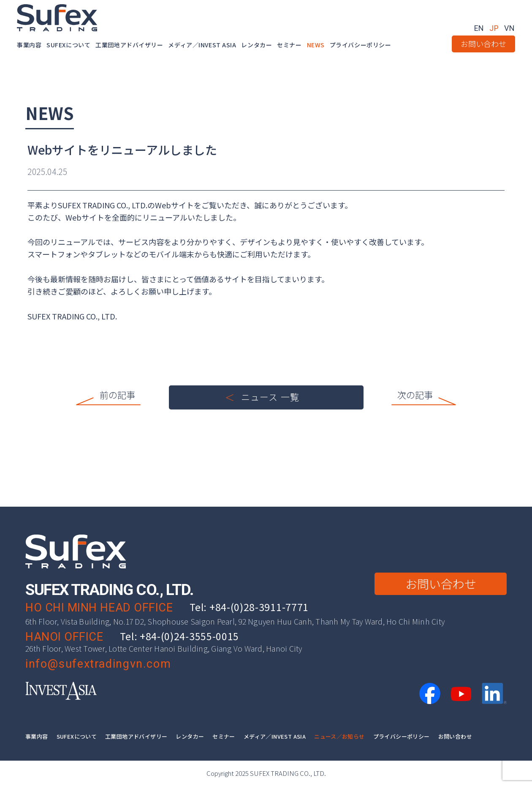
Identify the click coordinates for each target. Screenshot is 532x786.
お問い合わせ (483, 44)
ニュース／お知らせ (339, 736)
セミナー (289, 45)
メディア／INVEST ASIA (202, 45)
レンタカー (256, 45)
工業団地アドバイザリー (129, 45)
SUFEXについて (68, 45)
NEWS (316, 45)
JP (494, 28)
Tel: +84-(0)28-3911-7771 (249, 607)
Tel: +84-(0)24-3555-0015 (179, 636)
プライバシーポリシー (361, 45)
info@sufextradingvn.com (98, 664)
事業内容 (29, 45)
